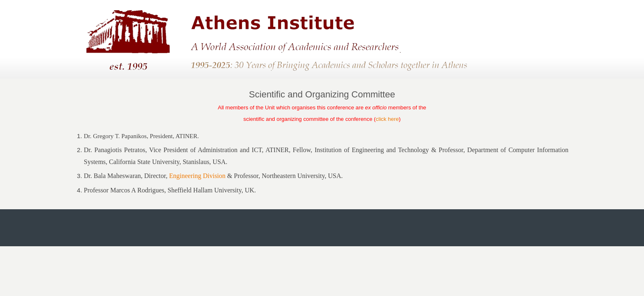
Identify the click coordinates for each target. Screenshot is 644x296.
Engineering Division (197, 176)
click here (387, 119)
